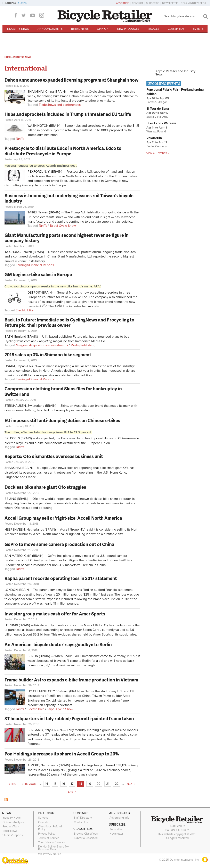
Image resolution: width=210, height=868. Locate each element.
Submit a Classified (86, 838)
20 (99, 784)
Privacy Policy (47, 833)
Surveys (43, 818)
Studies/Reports (12, 835)
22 (117, 784)
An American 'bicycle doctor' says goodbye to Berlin (58, 644)
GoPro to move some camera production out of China (59, 544)
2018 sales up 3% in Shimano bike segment (48, 355)
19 (90, 784)
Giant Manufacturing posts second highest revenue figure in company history (67, 238)
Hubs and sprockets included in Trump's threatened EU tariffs (68, 114)
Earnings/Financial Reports (35, 265)
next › (131, 784)
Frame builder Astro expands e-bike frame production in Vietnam (71, 680)
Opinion (103, 29)
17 (72, 784)
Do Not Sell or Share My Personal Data (53, 848)
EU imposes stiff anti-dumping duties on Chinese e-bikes (62, 420)
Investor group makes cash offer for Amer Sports (55, 614)
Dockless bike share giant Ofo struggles (45, 487)
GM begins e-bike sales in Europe (38, 274)
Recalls (153, 29)
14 (47, 784)
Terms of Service (49, 838)
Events (198, 29)
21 (108, 784)
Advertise (122, 3)
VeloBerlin (154, 138)
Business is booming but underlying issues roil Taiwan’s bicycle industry (69, 198)
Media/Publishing (83, 345)
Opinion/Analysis (13, 822)
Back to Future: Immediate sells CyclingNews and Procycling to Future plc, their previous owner (69, 322)
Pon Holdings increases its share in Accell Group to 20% (62, 754)
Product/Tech (11, 826)
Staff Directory (83, 818)
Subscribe (153, 3)
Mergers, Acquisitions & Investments (42, 345)
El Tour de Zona (158, 109)
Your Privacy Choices (51, 842)
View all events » (157, 153)
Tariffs (23, 3)
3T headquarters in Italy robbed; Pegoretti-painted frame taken (69, 718)
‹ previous (29, 784)
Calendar (44, 822)
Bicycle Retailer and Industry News (175, 73)
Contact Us (81, 822)
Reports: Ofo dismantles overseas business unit (54, 456)
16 (64, 784)
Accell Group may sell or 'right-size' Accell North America (63, 518)
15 (55, 784)
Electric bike (25, 310)
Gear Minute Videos (193, 3)
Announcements (50, 29)
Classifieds (176, 29)
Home (8, 57)
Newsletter (170, 3)
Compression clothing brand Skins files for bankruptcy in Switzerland (63, 391)
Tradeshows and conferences (60, 105)
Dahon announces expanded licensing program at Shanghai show (71, 80)
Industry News (18, 29)
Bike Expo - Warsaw (161, 123)
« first (13, 784)
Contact (138, 3)
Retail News (80, 29)
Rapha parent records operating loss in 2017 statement (61, 578)
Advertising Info (119, 818)
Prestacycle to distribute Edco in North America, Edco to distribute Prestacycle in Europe (63, 151)
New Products (128, 29)
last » (72, 792)
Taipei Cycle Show (63, 226)
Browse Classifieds (86, 833)
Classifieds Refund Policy (50, 828)
